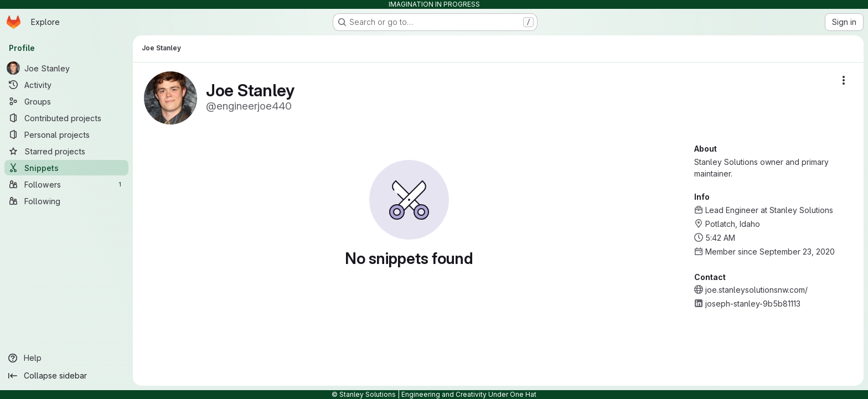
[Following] (66, 201)
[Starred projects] (66, 151)
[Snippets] (66, 168)
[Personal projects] (66, 134)
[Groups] (66, 101)
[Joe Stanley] (66, 68)
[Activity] (66, 85)
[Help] (66, 358)
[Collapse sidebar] (66, 376)
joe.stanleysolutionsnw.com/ (756, 290)
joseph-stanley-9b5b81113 (753, 304)
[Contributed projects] (66, 118)
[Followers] (66, 184)
